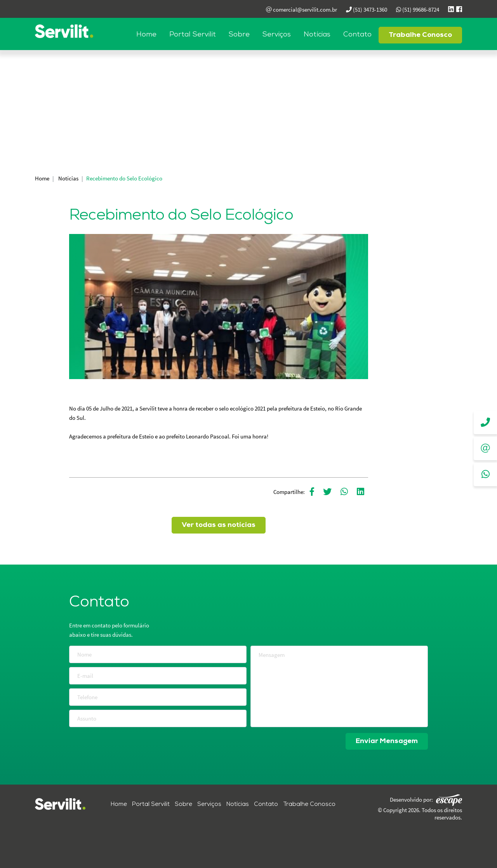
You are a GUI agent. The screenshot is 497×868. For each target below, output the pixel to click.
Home (146, 35)
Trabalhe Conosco (420, 35)
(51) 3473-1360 (367, 10)
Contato (357, 35)
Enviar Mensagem (387, 741)
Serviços (277, 35)
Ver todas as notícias (219, 525)
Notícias (317, 35)
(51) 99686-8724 (418, 10)
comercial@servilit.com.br (302, 10)
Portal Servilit (193, 35)
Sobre (239, 35)
